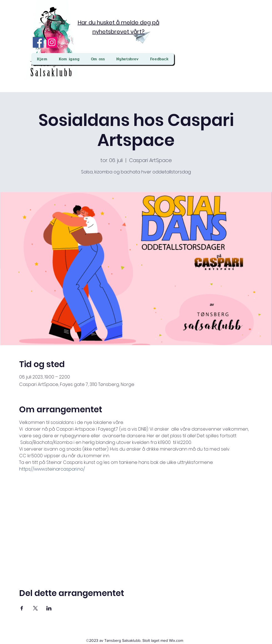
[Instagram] (52, 42)
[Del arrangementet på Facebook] (22, 608)
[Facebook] (38, 42)
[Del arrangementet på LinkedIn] (49, 608)
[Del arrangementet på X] (35, 608)
